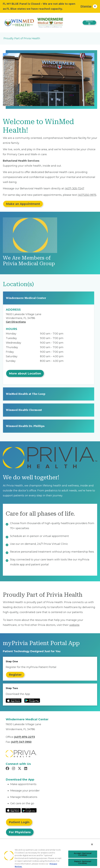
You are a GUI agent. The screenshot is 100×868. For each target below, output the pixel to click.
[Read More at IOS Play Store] (13, 810)
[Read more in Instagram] (14, 769)
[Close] (92, 844)
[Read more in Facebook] (8, 769)
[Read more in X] (20, 769)
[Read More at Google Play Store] (29, 810)
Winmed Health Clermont (24, 410)
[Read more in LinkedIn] (26, 769)
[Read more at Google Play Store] (32, 701)
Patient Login (19, 822)
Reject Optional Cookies (83, 862)
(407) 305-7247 (74, 189)
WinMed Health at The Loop (26, 394)
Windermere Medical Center (26, 298)
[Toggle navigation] (89, 23)
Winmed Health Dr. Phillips (25, 426)
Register (15, 675)
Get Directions (16, 322)
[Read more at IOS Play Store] (14, 701)
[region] (50, 853)
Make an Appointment (23, 204)
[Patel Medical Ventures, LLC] (34, 22)
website (74, 625)
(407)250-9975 (87, 195)
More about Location (25, 373)
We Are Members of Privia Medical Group (29, 261)
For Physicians (20, 832)
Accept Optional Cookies (83, 854)
